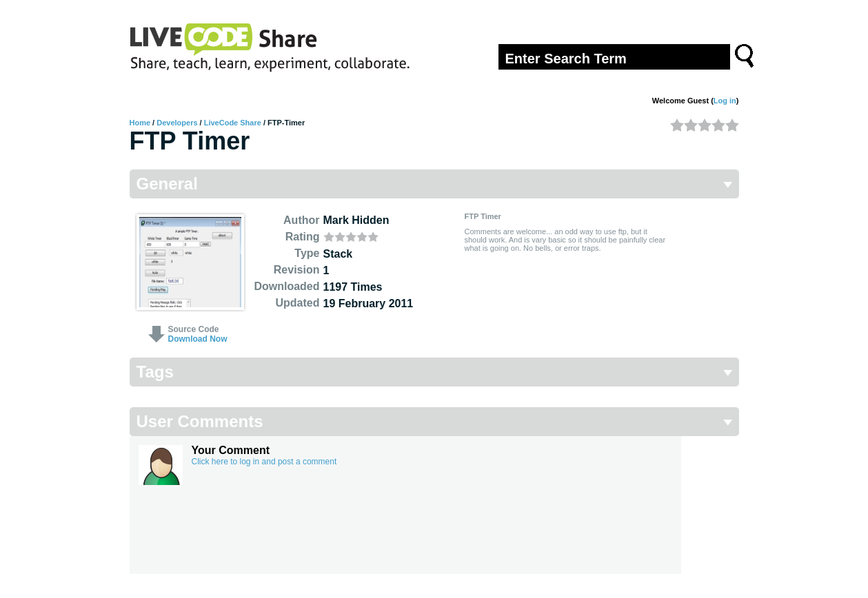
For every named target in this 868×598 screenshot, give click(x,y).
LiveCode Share (233, 123)
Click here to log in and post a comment (264, 462)
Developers (177, 123)
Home (140, 123)
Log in (725, 101)
